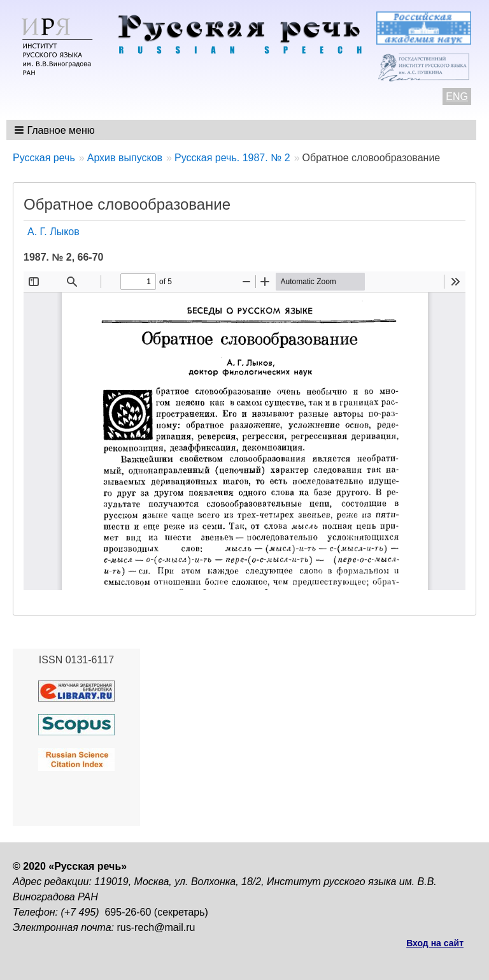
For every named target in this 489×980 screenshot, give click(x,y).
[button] (56, 130)
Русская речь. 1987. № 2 (232, 158)
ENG (457, 97)
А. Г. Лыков (53, 232)
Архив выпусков (125, 158)
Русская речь (44, 158)
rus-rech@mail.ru (156, 927)
